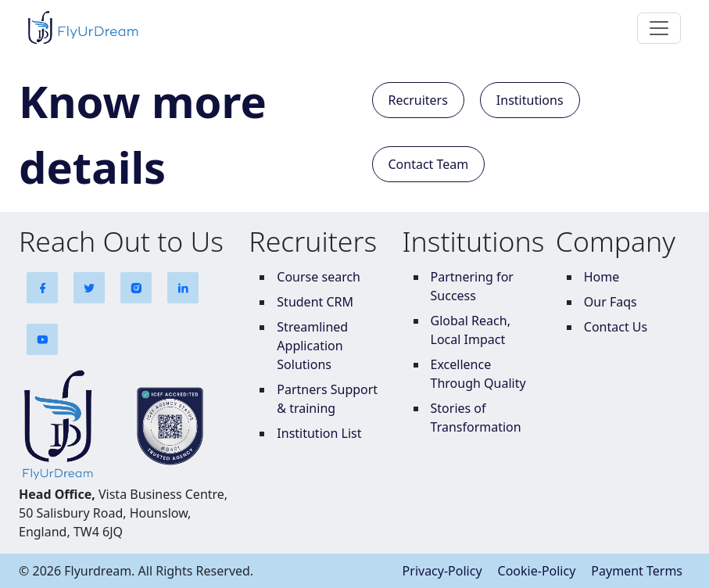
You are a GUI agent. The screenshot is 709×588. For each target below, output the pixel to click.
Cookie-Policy (537, 571)
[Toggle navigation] (659, 28)
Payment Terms (637, 571)
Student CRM (315, 302)
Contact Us (616, 327)
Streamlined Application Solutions (312, 346)
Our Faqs (611, 302)
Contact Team (429, 164)
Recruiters (418, 100)
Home (602, 277)
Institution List (319, 433)
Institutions (530, 100)
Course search (319, 277)
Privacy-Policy (442, 571)
